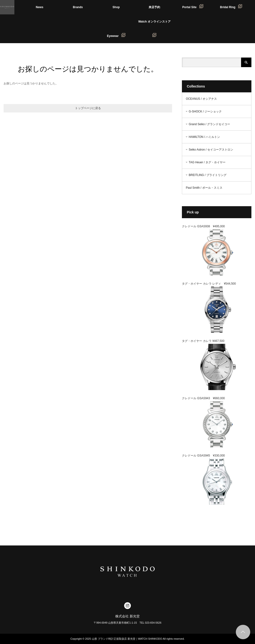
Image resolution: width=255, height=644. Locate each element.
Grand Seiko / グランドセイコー (209, 124)
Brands (78, 7)
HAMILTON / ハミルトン (204, 137)
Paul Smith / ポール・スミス (204, 188)
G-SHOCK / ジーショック (205, 111)
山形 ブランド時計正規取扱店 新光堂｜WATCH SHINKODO (127, 639)
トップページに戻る (88, 108)
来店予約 (154, 7)
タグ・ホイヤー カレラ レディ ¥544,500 (209, 284)
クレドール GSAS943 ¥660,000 (203, 398)
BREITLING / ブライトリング (207, 175)
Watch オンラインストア (156, 24)
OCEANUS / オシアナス (201, 99)
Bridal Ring (231, 7)
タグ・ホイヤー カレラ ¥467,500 (203, 341)
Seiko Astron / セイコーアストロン (211, 150)
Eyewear (116, 35)
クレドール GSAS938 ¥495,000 (203, 226)
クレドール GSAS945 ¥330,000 (203, 456)
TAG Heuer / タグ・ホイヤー (207, 162)
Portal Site (193, 7)
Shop (116, 7)
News (39, 7)
